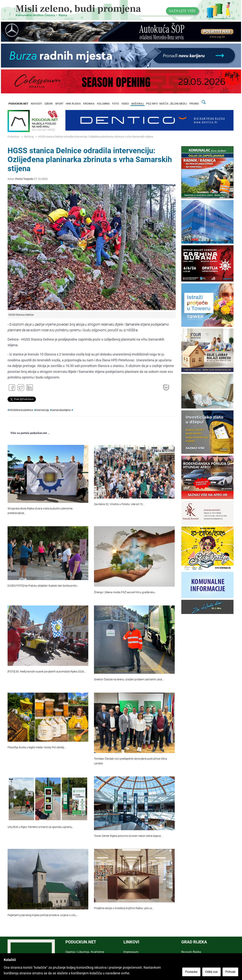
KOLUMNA (103, 104)
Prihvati (230, 972)
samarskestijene (61, 410)
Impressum (131, 952)
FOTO (116, 104)
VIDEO (125, 104)
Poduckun (14, 137)
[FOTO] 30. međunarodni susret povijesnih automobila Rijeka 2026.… (47, 672)
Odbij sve (211, 972)
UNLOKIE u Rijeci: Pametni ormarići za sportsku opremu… (41, 827)
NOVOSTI (36, 104)
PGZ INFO (152, 104)
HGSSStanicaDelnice (21, 410)
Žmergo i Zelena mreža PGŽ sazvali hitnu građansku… (125, 592)
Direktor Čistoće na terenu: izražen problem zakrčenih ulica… (129, 680)
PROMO (194, 104)
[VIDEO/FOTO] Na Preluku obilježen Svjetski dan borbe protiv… (43, 586)
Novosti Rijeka (191, 952)
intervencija (42, 410)
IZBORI (49, 104)
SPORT (59, 104)
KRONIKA (89, 104)
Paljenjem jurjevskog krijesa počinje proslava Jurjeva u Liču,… (43, 915)
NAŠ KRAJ (138, 104)
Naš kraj (29, 137)
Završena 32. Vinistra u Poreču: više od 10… (119, 504)
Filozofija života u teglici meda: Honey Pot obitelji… (37, 747)
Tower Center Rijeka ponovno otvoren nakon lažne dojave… (128, 836)
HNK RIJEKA (73, 104)
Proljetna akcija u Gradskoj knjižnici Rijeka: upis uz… (124, 908)
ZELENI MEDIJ (178, 104)
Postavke (191, 972)
